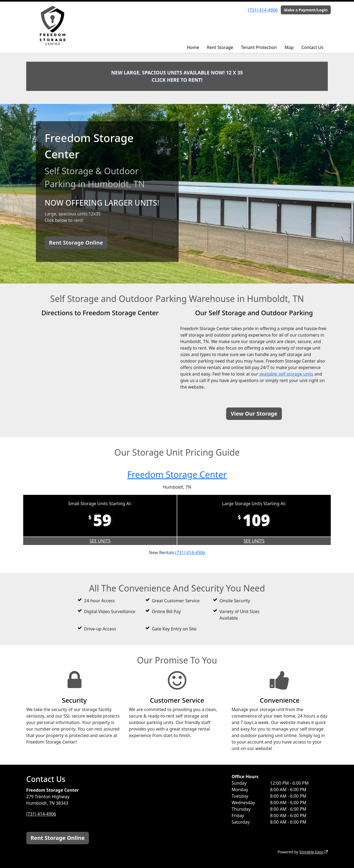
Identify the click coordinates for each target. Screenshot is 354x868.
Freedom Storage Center (177, 474)
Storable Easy (314, 852)
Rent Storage (220, 47)
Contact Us (312, 47)
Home (193, 47)
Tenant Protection (259, 47)
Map (289, 47)
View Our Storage (254, 414)
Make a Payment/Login (306, 10)
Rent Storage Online (76, 243)
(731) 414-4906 (263, 10)
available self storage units (286, 374)
